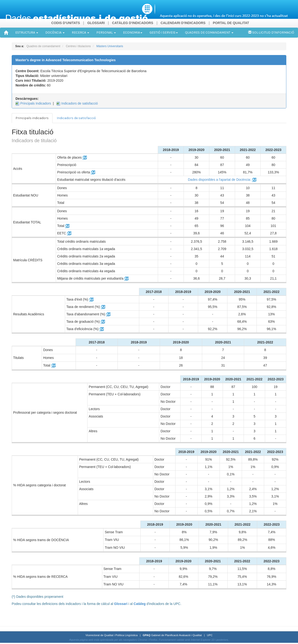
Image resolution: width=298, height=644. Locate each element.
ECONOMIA (133, 33)
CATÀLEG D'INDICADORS (133, 23)
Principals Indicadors (36, 103)
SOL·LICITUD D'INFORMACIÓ (271, 33)
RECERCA (80, 33)
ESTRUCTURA (27, 33)
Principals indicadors (32, 118)
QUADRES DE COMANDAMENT (209, 33)
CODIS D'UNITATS (66, 23)
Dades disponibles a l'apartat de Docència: (222, 180)
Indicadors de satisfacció (80, 103)
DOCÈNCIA (55, 33)
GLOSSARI (96, 23)
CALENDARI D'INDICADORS (183, 23)
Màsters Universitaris (110, 46)
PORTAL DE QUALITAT (231, 23)
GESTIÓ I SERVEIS (164, 33)
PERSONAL (106, 33)
